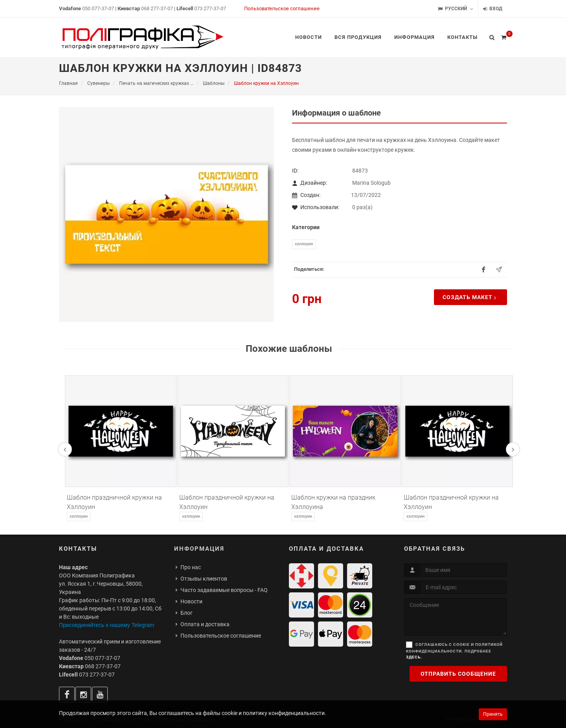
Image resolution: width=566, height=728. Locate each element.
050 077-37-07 (98, 8)
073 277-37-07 (210, 8)
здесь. (414, 657)
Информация (199, 549)
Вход (493, 9)
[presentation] (65, 449)
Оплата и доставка (205, 624)
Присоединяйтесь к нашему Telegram (107, 625)
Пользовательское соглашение (282, 8)
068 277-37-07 (157, 8)
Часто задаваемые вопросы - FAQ (224, 590)
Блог (187, 613)
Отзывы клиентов (204, 579)
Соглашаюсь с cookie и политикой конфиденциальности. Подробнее (454, 651)
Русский (456, 9)
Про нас (191, 567)
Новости (191, 601)
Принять (493, 714)
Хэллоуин (304, 244)
